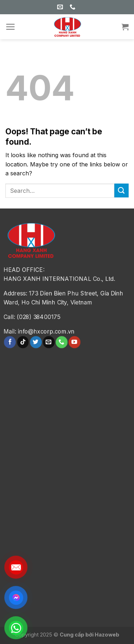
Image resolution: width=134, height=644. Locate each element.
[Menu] (11, 27)
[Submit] (121, 190)
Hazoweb (107, 635)
